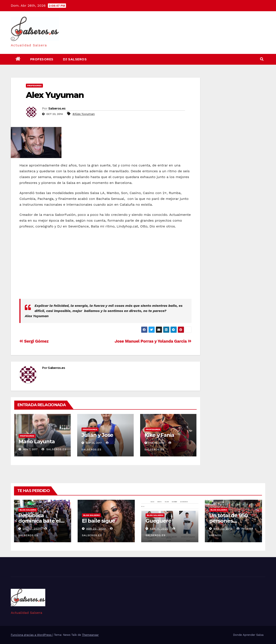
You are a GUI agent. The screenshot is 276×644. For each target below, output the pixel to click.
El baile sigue (99, 521)
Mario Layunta (37, 441)
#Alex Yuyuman (84, 114)
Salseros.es (57, 108)
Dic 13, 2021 (31, 529)
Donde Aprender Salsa (248, 635)
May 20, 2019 (223, 529)
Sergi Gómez (34, 341)
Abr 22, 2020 (96, 529)
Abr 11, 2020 (159, 529)
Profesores (42, 59)
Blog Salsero (28, 510)
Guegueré (158, 521)
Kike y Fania (159, 435)
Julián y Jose (97, 435)
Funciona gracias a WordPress (32, 635)
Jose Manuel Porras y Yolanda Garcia (153, 341)
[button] (262, 59)
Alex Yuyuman (55, 95)
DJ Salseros (75, 59)
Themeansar (90, 635)
